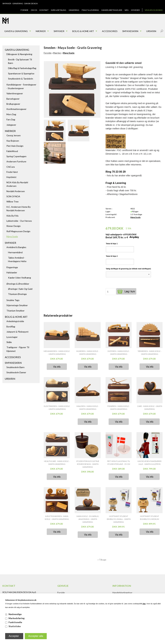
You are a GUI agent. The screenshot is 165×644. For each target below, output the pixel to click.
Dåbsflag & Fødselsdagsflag (22, 68)
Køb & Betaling (59, 10)
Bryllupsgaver (13, 104)
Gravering (74, 10)
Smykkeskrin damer (16, 372)
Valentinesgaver (15, 93)
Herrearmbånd (15, 252)
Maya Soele (12, 236)
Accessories (110, 31)
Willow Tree (12, 202)
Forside (24, 10)
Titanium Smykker (15, 311)
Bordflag (11, 327)
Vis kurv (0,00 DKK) (154, 10)
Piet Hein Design (15, 146)
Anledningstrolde (15, 321)
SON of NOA (13, 196)
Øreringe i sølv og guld (20, 289)
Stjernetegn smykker (17, 305)
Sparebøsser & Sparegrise (21, 73)
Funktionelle (15, 622)
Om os (34, 10)
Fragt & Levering (90, 10)
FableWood (12, 151)
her (144, 604)
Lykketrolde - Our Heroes (19, 221)
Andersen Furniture (16, 161)
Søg (127, 10)
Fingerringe (12, 267)
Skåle (9, 342)
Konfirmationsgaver (16, 109)
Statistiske (15, 626)
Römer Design (14, 226)
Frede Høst (12, 172)
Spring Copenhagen (16, 156)
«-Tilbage (102, 560)
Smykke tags (13, 300)
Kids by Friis (12, 216)
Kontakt (44, 10)
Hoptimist (11, 177)
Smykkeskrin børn (15, 367)
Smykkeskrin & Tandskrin (21, 79)
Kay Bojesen (13, 141)
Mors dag (11, 114)
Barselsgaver (13, 99)
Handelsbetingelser (112, 10)
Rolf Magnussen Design (18, 231)
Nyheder (135, 10)
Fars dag (11, 119)
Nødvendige (15, 614)
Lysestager (12, 337)
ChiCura (11, 167)
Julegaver (11, 125)
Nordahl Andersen (16, 191)
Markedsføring (17, 618)
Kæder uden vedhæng (19, 278)
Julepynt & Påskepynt (17, 332)
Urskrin (151, 31)
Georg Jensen (14, 135)
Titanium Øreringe (17, 294)
